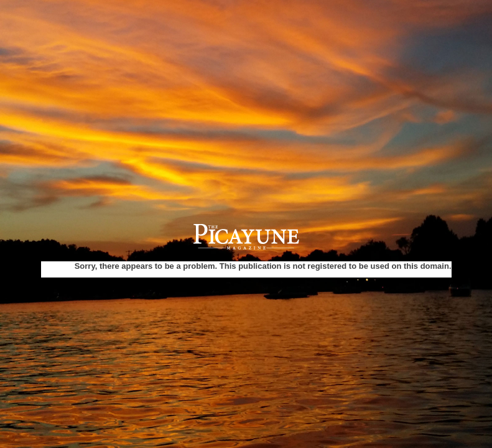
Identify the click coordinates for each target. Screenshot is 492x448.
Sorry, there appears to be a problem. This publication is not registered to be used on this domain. (263, 266)
